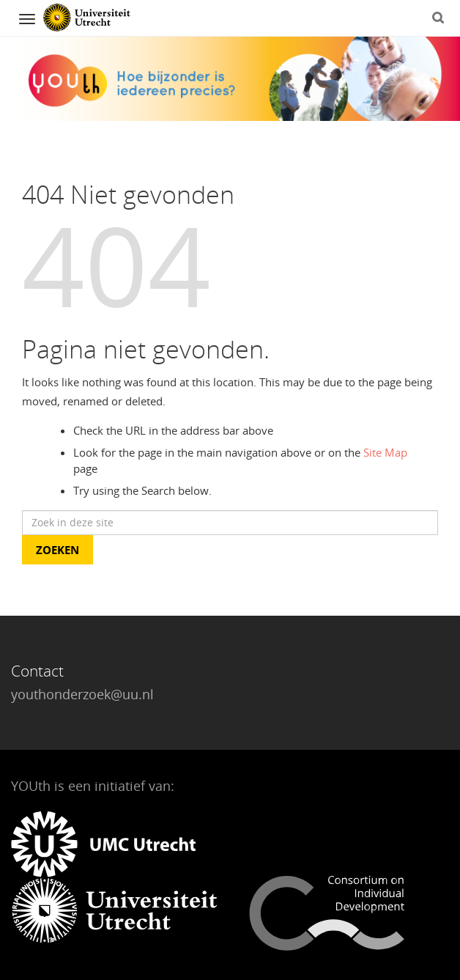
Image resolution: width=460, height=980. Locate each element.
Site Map (385, 452)
